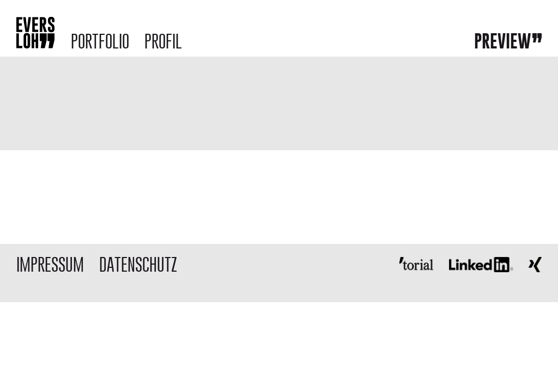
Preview (502, 41)
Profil (163, 41)
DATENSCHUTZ (138, 264)
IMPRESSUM (50, 264)
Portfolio (100, 41)
